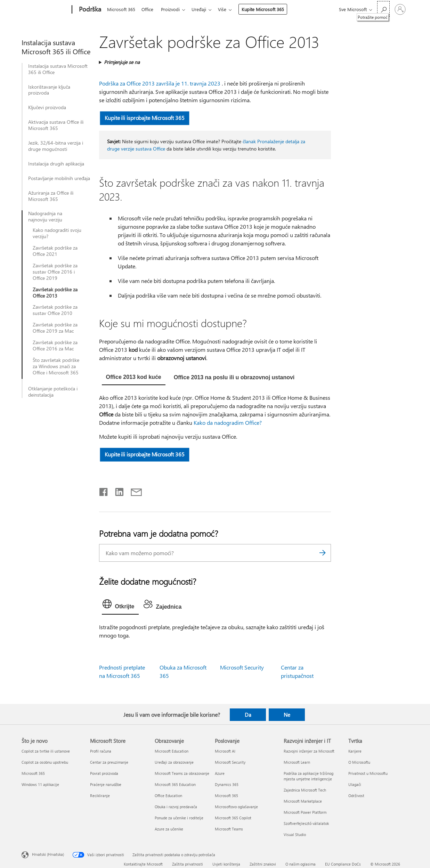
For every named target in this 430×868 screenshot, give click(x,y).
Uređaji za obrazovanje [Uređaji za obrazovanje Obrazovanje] (174, 762)
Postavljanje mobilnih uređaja (59, 178)
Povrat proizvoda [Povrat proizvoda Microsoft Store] (104, 773)
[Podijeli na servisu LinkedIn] (117, 490)
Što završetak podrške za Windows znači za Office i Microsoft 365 (56, 366)
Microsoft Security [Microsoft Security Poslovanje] (230, 762)
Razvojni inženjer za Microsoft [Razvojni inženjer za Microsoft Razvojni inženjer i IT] (309, 751)
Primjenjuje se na (122, 62)
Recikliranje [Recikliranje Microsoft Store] (100, 796)
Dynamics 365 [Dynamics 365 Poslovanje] (227, 784)
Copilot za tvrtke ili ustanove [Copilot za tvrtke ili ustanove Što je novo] (46, 751)
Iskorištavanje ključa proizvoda (49, 90)
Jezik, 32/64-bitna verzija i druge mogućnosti (56, 146)
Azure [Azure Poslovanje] (220, 773)
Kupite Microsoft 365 (268, 9)
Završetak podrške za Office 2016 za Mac (55, 346)
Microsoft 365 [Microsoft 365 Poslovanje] (226, 796)
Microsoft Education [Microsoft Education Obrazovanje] (172, 751)
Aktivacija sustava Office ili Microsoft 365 (56, 125)
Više (228, 9)
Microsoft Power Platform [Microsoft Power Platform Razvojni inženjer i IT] (305, 812)
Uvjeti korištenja (226, 864)
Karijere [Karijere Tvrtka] (355, 751)
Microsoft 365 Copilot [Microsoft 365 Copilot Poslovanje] (233, 818)
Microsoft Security (242, 667)
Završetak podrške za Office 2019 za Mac (55, 328)
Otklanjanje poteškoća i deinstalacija (53, 392)
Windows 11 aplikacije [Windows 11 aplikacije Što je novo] (40, 784)
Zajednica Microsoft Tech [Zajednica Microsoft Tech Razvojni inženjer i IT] (305, 790)
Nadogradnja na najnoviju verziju (45, 217)
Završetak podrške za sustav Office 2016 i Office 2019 (55, 272)
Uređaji (203, 9)
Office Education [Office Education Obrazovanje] (168, 796)
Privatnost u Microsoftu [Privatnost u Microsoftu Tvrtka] (368, 773)
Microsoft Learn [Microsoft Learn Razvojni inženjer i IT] (297, 762)
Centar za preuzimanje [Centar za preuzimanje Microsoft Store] (109, 762)
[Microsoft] (45, 10)
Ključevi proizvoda (47, 107)
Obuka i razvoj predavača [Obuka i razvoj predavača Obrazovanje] (176, 807)
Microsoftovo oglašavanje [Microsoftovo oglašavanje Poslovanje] (236, 807)
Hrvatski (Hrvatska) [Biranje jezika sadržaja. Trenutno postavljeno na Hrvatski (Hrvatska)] (48, 854)
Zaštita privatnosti (188, 864)
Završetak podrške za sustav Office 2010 (55, 310)
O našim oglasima (301, 864)
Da (248, 715)
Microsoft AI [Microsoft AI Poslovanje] (225, 751)
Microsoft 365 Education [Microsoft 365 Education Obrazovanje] (175, 784)
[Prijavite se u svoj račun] (400, 9)
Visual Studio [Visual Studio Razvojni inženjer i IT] (295, 834)
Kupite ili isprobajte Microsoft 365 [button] (144, 118)
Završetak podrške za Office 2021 (55, 251)
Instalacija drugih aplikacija (56, 164)
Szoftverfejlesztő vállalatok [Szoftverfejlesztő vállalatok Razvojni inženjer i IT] (306, 823)
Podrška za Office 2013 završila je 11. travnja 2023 (160, 83)
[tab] (134, 378)
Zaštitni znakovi (263, 864)
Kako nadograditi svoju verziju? (57, 233)
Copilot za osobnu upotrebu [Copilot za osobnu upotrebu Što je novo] (45, 762)
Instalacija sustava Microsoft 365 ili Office (58, 69)
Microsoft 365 (121, 9)
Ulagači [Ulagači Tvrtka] (355, 784)
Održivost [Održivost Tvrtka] (356, 796)
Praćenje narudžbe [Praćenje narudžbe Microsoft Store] (106, 784)
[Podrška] (89, 10)
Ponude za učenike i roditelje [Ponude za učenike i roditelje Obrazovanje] (179, 818)
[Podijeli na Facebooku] (104, 490)
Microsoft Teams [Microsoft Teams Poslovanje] (229, 829)
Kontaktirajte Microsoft (143, 864)
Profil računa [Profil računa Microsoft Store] (101, 751)
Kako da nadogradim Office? (228, 423)
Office (149, 9)
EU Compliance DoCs (343, 864)
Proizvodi (173, 9)
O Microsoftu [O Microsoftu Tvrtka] (359, 762)
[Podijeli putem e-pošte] (133, 490)
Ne (287, 715)
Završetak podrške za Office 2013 (55, 293)
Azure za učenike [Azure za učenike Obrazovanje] (169, 829)
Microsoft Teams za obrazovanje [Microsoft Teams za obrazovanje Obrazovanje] (182, 773)
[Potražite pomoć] (383, 9)
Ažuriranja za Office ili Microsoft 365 (51, 196)
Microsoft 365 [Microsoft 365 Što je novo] (33, 773)
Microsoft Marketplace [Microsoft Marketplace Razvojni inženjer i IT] (303, 801)
